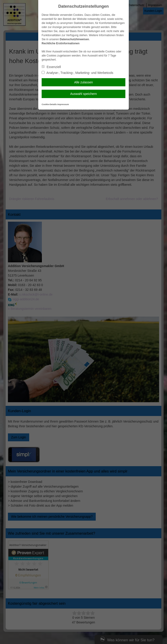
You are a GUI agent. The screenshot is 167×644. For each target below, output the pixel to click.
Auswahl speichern (83, 94)
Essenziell (51, 67)
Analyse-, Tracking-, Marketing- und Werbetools (78, 73)
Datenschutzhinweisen (74, 39)
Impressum (63, 104)
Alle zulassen (84, 82)
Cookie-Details (49, 104)
